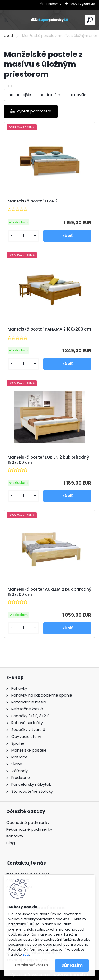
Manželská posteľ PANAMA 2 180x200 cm (49, 329)
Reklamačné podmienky (29, 829)
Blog (11, 843)
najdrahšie (50, 95)
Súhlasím (72, 965)
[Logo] (50, 20)
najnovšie (77, 95)
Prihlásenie (53, 4)
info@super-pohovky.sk (29, 874)
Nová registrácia (82, 4)
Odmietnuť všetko (31, 965)
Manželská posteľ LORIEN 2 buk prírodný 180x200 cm (48, 460)
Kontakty (15, 836)
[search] (90, 20)
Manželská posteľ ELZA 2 (33, 201)
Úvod (8, 36)
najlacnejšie (20, 95)
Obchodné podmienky (28, 823)
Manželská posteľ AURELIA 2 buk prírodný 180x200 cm (49, 592)
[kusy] (23, 236)
